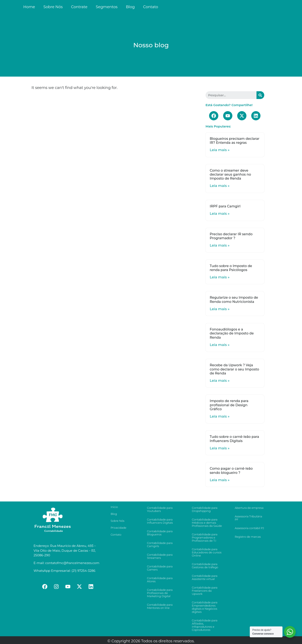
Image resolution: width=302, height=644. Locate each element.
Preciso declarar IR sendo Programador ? (231, 236)
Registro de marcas (248, 537)
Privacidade (118, 528)
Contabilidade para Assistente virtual (205, 577)
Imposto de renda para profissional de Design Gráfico (229, 405)
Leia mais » (220, 150)
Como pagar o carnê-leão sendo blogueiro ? (231, 470)
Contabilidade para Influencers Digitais (160, 521)
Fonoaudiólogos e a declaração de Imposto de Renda (232, 333)
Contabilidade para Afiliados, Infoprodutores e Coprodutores (205, 625)
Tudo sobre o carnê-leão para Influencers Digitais (234, 439)
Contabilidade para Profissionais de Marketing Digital (160, 593)
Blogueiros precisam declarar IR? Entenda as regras (235, 141)
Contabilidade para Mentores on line (160, 606)
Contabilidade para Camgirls (160, 544)
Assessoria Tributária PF (248, 518)
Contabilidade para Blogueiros (160, 533)
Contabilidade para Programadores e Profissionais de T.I (205, 537)
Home (29, 7)
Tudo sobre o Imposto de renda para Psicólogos (231, 268)
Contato (151, 7)
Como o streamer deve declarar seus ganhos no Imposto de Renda (230, 174)
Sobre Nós (53, 7)
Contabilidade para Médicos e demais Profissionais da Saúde (207, 523)
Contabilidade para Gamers (160, 568)
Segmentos (107, 7)
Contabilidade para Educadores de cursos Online (207, 552)
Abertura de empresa (249, 508)
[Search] (260, 95)
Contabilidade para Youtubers (160, 509)
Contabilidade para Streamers (160, 556)
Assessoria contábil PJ (249, 528)
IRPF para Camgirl (225, 206)
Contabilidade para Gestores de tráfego (205, 566)
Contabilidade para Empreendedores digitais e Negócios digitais (205, 607)
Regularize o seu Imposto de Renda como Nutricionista (234, 300)
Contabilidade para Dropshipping (205, 509)
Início (114, 507)
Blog (130, 7)
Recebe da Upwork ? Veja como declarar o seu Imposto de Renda (234, 369)
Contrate (79, 7)
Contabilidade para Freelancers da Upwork (205, 591)
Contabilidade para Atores (160, 580)
